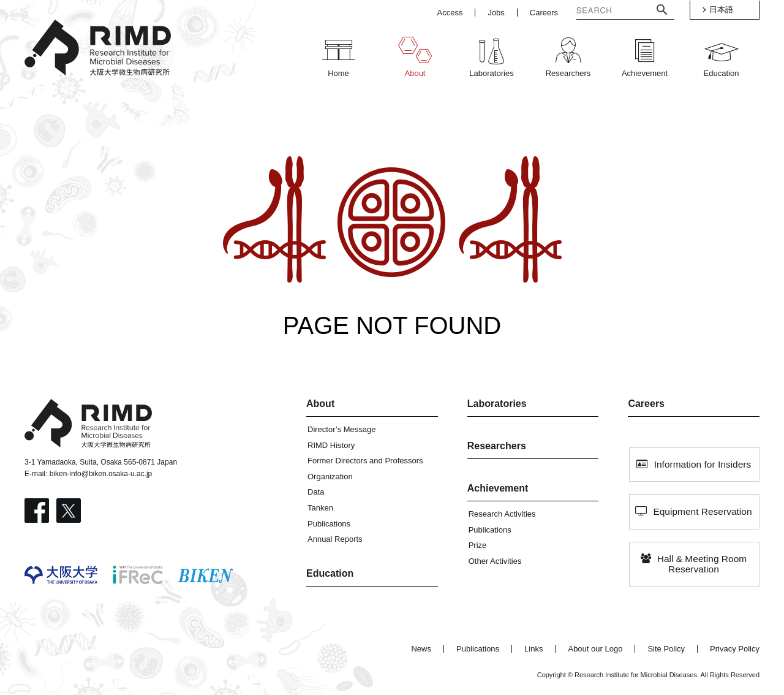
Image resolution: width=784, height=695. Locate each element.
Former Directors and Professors (365, 461)
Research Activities (502, 514)
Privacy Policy (735, 649)
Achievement (498, 488)
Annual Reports (335, 539)
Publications (329, 524)
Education (330, 573)
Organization (330, 477)
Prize (478, 545)
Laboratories (497, 404)
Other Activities (495, 561)
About (320, 404)
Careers (646, 404)
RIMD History (331, 445)
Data (316, 492)
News (421, 649)
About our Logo (595, 649)
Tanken (320, 508)
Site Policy (666, 649)
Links (533, 649)
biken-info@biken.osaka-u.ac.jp (101, 474)
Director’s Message (342, 429)
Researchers (497, 446)
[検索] (605, 12)
